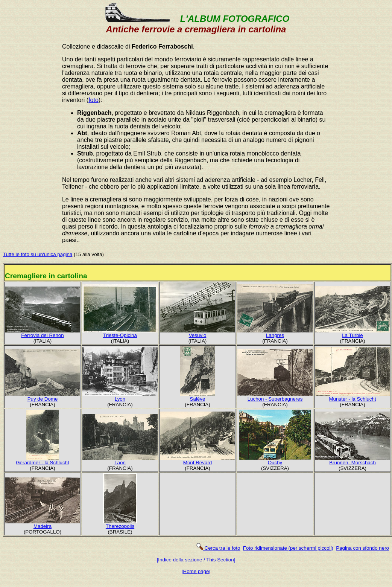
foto (93, 100)
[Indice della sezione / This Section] (196, 560)
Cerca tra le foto (218, 548)
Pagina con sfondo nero (362, 548)
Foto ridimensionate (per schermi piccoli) (288, 548)
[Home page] (196, 571)
